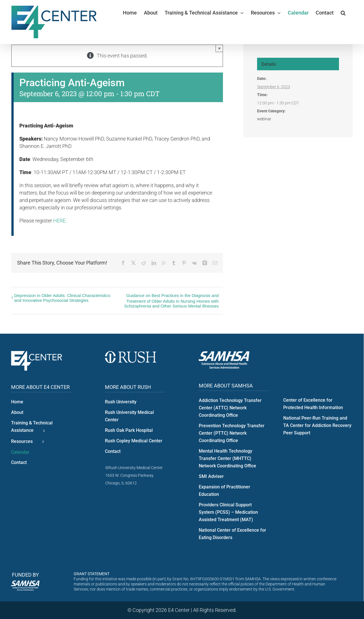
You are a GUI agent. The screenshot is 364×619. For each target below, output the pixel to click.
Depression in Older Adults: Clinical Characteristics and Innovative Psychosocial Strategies (62, 298)
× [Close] (219, 48)
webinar (264, 119)
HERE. (60, 221)
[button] (343, 13)
